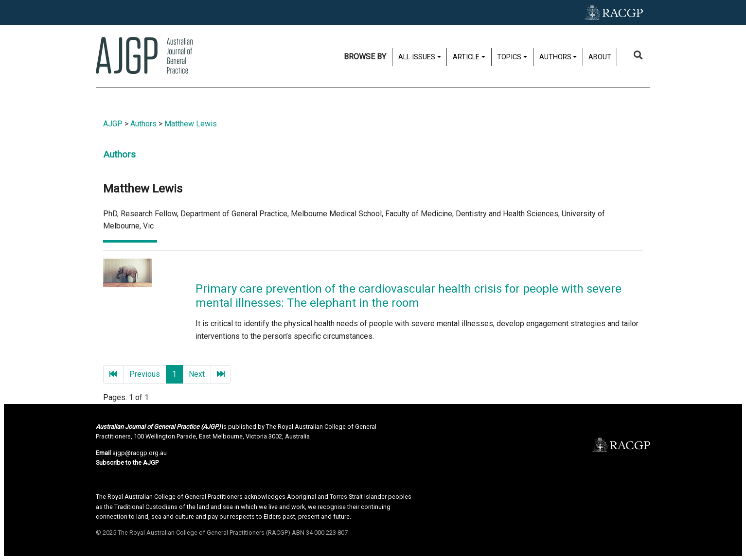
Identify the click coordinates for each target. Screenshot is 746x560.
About (600, 57)
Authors (555, 57)
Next (197, 374)
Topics (509, 57)
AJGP (113, 124)
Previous (145, 374)
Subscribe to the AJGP (127, 463)
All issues (417, 57)
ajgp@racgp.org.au (140, 453)
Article (466, 57)
